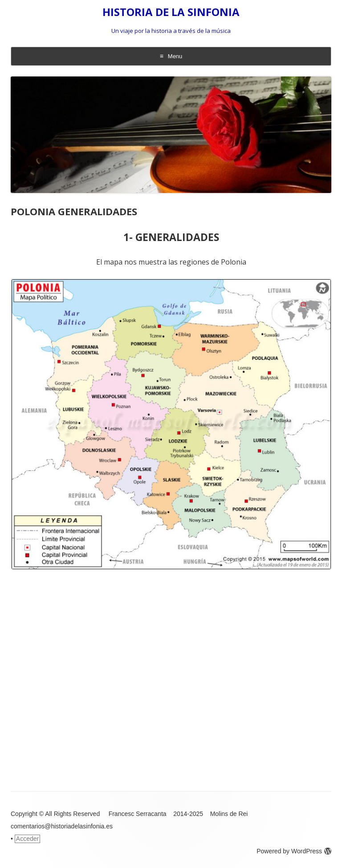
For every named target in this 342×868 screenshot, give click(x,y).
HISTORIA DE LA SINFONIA (171, 12)
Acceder (27, 839)
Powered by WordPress (294, 851)
